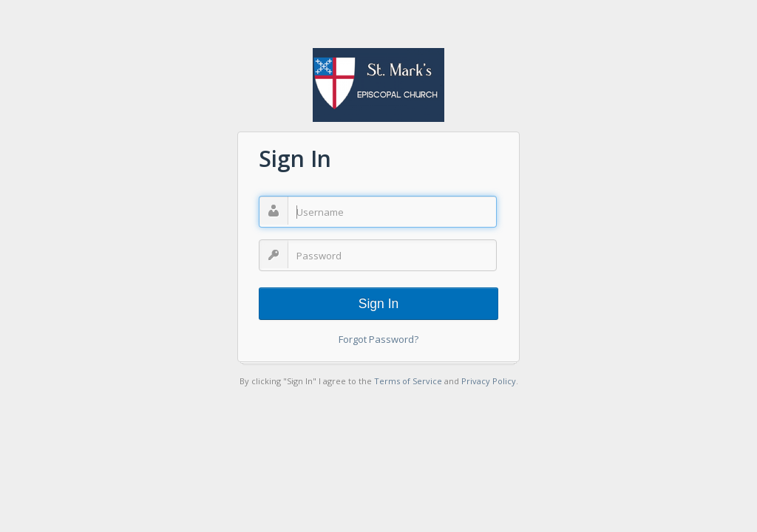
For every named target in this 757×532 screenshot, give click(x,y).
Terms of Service (408, 381)
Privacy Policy (489, 381)
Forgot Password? (378, 339)
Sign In (378, 304)
